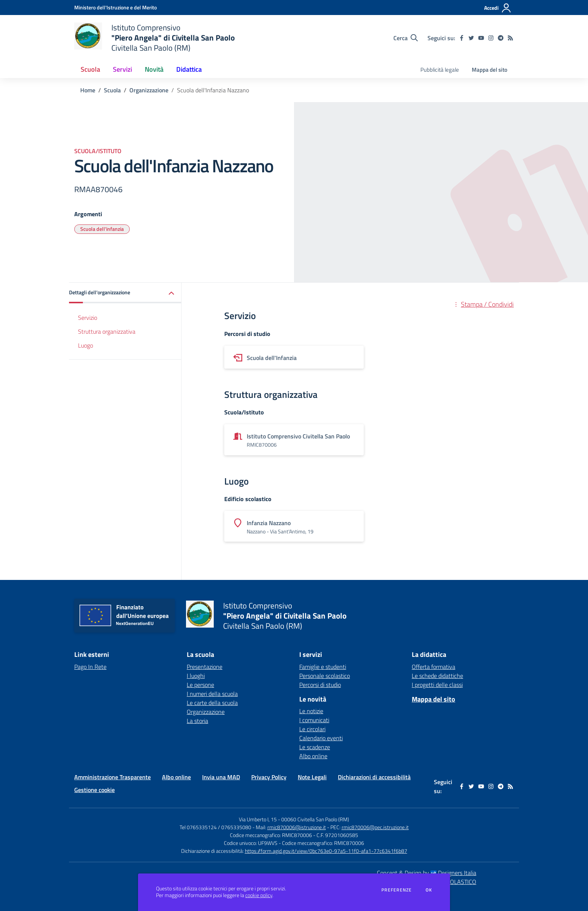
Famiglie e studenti (323, 667)
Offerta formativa (433, 667)
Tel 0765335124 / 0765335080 (215, 827)
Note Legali (312, 777)
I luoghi (196, 676)
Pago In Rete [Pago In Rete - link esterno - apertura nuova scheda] (90, 667)
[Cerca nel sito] (406, 38)
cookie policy (259, 895)
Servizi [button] (122, 69)
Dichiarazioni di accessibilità (374, 777)
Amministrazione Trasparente (112, 777)
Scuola (112, 90)
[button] (125, 293)
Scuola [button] (90, 69)
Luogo (85, 345)
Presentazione (205, 667)
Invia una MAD (221, 777)
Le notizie (311, 711)
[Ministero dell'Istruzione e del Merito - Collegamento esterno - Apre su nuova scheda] (115, 7)
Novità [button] (154, 69)
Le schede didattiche (437, 676)
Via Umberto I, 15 (258, 819)
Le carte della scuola (212, 703)
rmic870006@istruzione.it (297, 827)
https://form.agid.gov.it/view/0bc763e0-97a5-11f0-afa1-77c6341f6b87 (326, 851)
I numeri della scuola (212, 694)
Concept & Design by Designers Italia (427, 873)
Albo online (313, 756)
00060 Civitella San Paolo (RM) (315, 819)
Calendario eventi (321, 738)
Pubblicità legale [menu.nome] (440, 70)
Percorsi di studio (320, 685)
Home (88, 90)
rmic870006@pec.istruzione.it (375, 827)
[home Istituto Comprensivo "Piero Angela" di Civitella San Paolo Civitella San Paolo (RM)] (154, 38)
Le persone (200, 685)
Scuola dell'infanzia (102, 229)
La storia (197, 721)
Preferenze (397, 890)
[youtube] (481, 38)
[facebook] (462, 38)
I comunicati (314, 720)
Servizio (88, 318)
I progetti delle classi (437, 685)
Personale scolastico (325, 676)
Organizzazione (149, 90)
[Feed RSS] (510, 38)
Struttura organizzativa (107, 331)
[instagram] (491, 38)
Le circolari (312, 729)
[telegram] (501, 38)
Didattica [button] (189, 69)
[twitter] (471, 38)
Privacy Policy (269, 777)
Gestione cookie (94, 790)
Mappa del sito (490, 70)
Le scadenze (315, 747)
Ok (429, 890)
